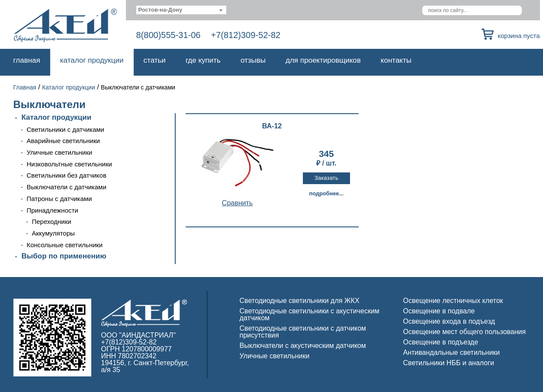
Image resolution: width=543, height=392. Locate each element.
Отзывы (253, 60)
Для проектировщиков (323, 60)
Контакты (396, 60)
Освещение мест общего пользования (465, 332)
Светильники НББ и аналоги (449, 363)
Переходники (52, 221)
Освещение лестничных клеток (453, 301)
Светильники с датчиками (66, 129)
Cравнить (237, 203)
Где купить (203, 60)
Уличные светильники (60, 152)
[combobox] (182, 10)
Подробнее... (326, 193)
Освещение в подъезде (441, 342)
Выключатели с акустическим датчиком (303, 346)
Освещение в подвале (439, 311)
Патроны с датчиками (59, 199)
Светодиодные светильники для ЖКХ (300, 301)
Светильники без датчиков (67, 175)
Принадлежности (53, 210)
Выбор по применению (64, 256)
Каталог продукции (92, 60)
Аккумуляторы (53, 233)
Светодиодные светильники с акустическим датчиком (310, 314)
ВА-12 (272, 126)
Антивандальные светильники (452, 352)
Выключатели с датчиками (67, 187)
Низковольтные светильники (69, 164)
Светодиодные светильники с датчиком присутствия (303, 332)
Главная (27, 60)
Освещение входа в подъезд (449, 321)
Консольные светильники (65, 245)
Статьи (155, 60)
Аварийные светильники (63, 141)
